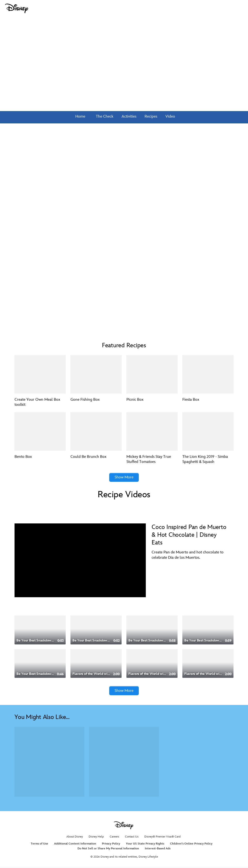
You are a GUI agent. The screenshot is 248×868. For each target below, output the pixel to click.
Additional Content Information (75, 845)
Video (170, 117)
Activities (128, 117)
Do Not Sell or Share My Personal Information (108, 850)
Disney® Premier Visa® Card (163, 838)
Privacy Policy (111, 845)
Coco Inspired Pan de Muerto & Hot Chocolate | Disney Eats (189, 536)
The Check (104, 117)
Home (80, 117)
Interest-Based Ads (158, 850)
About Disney (75, 838)
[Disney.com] (17, 8)
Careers (114, 838)
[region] (80, 561)
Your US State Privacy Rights (145, 845)
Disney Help (96, 838)
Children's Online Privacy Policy (191, 845)
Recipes (150, 117)
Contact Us (132, 838)
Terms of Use (39, 845)
